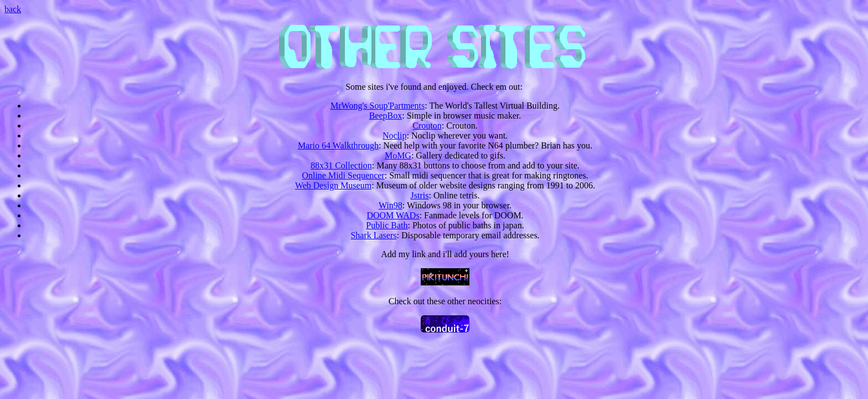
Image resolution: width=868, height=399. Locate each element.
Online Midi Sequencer (343, 175)
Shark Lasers (373, 235)
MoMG (398, 155)
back (13, 9)
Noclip (395, 135)
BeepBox (386, 116)
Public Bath (387, 225)
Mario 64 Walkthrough (338, 145)
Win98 (391, 205)
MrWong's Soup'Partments (378, 106)
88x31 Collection (341, 165)
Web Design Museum (333, 185)
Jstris (420, 195)
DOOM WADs (393, 215)
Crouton (427, 126)
